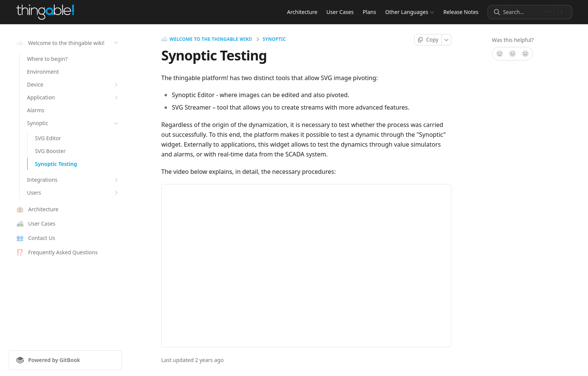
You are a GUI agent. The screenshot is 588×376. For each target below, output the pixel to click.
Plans (369, 12)
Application (73, 97)
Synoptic (73, 123)
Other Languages (409, 12)
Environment (43, 72)
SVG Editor (48, 138)
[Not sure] (512, 54)
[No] (526, 54)
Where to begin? (47, 59)
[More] (447, 40)
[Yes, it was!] (499, 54)
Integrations (73, 180)
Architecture (302, 12)
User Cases (340, 12)
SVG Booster (50, 151)
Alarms (36, 110)
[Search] (521, 12)
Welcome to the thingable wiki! (207, 39)
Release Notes (461, 12)
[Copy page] (428, 40)
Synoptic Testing (56, 164)
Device (73, 85)
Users (73, 193)
